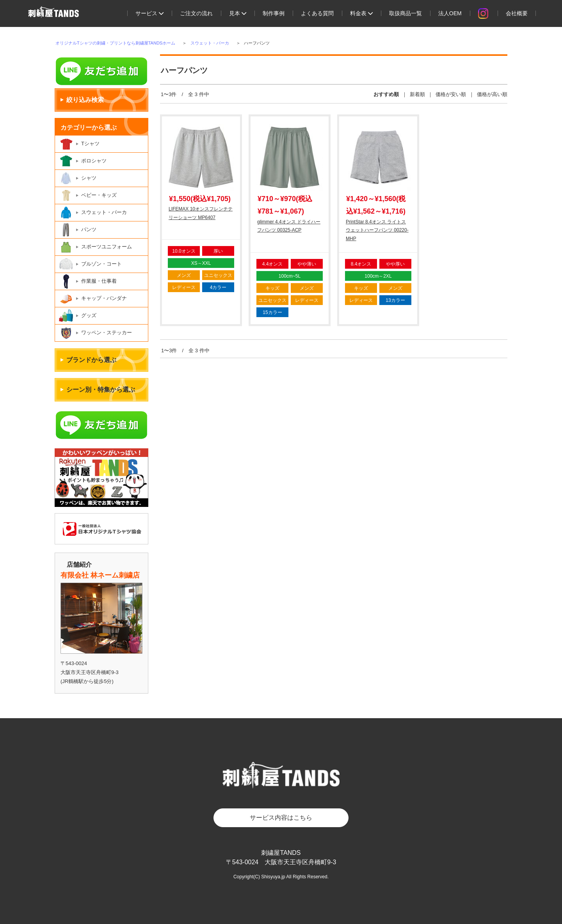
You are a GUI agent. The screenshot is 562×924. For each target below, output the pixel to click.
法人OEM (450, 13)
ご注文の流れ (196, 13)
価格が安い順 (451, 94)
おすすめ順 (386, 94)
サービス (149, 13)
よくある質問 (317, 13)
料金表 (361, 13)
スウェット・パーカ (210, 43)
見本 (238, 13)
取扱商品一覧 (405, 13)
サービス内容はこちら (281, 818)
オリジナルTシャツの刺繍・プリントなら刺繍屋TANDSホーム (115, 43)
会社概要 (517, 13)
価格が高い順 (492, 94)
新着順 (417, 94)
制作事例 (274, 13)
